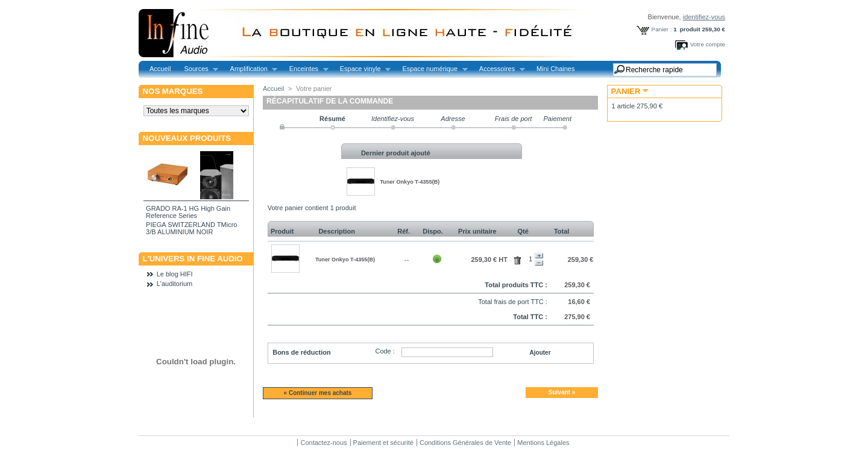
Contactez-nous (323, 443)
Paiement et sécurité (383, 443)
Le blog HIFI (175, 274)
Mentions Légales (543, 443)
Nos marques (173, 91)
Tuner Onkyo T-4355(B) (410, 182)
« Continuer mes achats (318, 393)
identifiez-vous (704, 17)
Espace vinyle (362, 69)
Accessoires (499, 69)
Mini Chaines (556, 69)
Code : (385, 351)
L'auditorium (175, 284)
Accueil (160, 69)
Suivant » (562, 392)
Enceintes (306, 69)
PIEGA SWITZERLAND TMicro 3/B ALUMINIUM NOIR (191, 228)
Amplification (251, 69)
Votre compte (708, 44)
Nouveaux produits (187, 138)
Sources (198, 69)
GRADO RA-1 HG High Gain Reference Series (188, 212)
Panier (626, 91)
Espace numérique (431, 69)
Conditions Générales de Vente (465, 443)
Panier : (662, 29)
